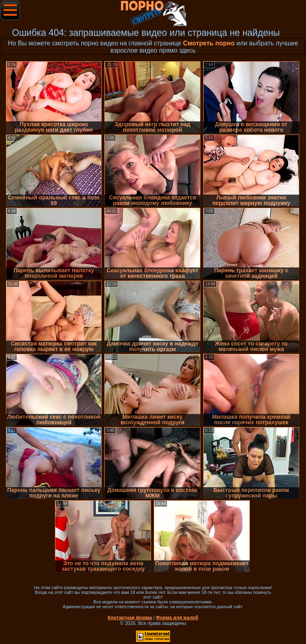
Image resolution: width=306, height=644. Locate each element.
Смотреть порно (209, 43)
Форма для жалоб (177, 618)
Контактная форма (130, 618)
